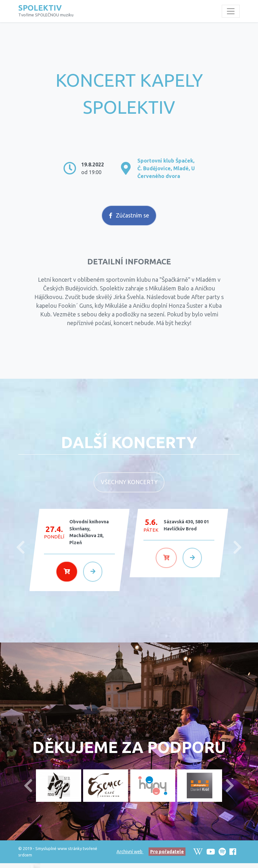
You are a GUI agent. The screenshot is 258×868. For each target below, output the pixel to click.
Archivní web (130, 856)
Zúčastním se (129, 220)
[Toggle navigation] (231, 11)
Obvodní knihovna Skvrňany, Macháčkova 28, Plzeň (89, 537)
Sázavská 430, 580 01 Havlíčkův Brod (186, 530)
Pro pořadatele (167, 856)
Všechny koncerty (129, 487)
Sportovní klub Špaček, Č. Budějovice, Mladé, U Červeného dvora (166, 168)
